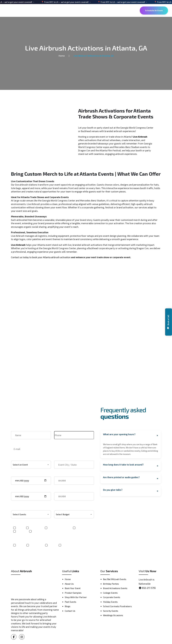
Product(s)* (17, 524)
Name (14, 429)
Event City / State (63, 459)
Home (62, 56)
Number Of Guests (20, 506)
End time (59, 491)
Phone (57, 429)
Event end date (19, 491)
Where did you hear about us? (26, 539)
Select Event (17, 459)
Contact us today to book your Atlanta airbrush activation (41, 257)
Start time (59, 475)
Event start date (19, 475)
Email (14, 443)
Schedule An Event (154, 10)
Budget (58, 506)
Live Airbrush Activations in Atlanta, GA (93, 56)
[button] (169, 322)
